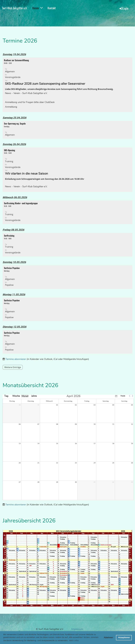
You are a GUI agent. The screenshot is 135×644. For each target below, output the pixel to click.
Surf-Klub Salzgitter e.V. (15, 8)
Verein (37, 8)
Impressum (77, 629)
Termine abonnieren (16, 359)
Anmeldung (11, 107)
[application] (68, 447)
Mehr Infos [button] (74, 640)
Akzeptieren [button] (124, 638)
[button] (67, 85)
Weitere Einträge (13, 367)
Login (124, 8)
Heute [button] (123, 396)
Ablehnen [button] (108, 638)
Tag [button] (6, 396)
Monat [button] (25, 396)
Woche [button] (16, 396)
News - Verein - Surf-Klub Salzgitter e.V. (26, 93)
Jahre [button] (34, 396)
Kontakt (52, 8)
